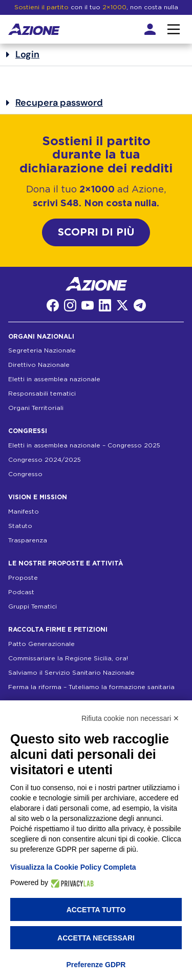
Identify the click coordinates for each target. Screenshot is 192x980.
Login (27, 54)
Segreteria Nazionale (42, 350)
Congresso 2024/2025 (45, 460)
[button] (96, 55)
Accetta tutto (96, 910)
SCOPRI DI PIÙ (96, 232)
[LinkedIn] (105, 305)
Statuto (20, 526)
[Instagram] (70, 305)
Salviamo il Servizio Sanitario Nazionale (71, 673)
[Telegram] (140, 305)
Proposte (23, 578)
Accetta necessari (96, 938)
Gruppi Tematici (33, 606)
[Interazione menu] (174, 29)
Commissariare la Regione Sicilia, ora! (68, 658)
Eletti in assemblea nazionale (54, 379)
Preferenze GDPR (96, 965)
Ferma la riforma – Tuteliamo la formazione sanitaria (91, 687)
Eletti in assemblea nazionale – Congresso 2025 (84, 445)
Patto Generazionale (41, 644)
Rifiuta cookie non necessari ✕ (130, 718)
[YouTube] (88, 305)
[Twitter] (122, 305)
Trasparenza (28, 540)
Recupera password (59, 103)
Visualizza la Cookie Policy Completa (73, 867)
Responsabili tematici (42, 394)
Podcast (21, 592)
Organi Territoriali (36, 408)
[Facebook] (53, 305)
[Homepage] (34, 29)
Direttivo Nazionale (39, 365)
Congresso (25, 474)
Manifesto (24, 512)
